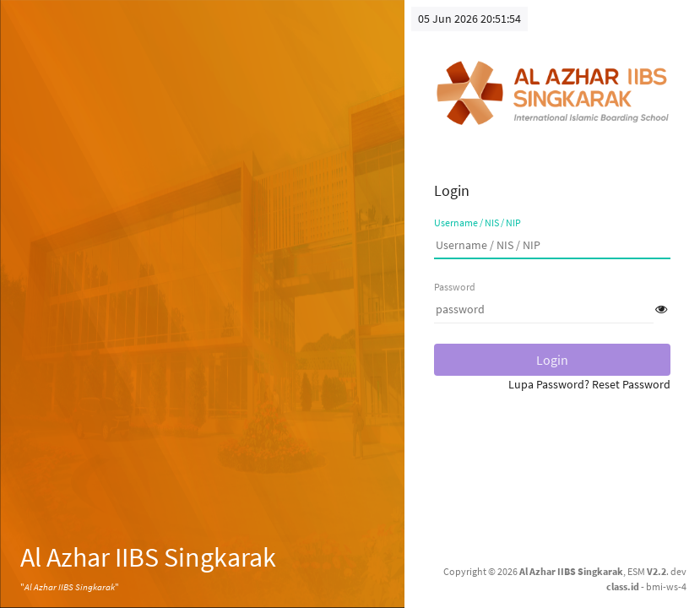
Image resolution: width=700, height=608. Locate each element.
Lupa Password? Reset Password (589, 384)
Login (552, 360)
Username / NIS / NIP (478, 223)
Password (455, 287)
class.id (623, 586)
